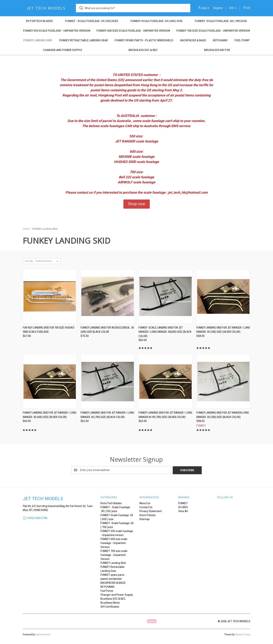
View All (183, 511)
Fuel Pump (242, 40)
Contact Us (146, 507)
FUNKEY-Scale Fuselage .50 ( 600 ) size (157, 21)
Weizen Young (243, 634)
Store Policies (147, 515)
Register (218, 8)
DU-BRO (183, 507)
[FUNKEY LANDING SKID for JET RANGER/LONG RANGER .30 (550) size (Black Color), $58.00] (223, 381)
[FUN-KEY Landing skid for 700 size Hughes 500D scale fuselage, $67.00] (50, 296)
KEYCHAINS (220, 40)
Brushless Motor (217, 50)
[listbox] (48, 261)
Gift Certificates (110, 606)
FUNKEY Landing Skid (38, 40)
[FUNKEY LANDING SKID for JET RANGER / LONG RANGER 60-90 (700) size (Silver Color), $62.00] (166, 381)
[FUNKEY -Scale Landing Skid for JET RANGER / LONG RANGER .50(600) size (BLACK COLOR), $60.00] (166, 296)
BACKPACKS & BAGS (193, 40)
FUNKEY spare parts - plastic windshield (144, 40)
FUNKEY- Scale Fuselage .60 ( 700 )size (221, 21)
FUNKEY (183, 503)
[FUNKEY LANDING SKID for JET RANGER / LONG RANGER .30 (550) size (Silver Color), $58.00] (223, 296)
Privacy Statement (151, 511)
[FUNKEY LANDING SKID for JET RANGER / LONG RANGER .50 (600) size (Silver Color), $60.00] (50, 381)
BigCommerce (43, 634)
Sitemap (144, 519)
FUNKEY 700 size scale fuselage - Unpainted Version (213, 31)
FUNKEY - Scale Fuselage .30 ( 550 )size (92, 21)
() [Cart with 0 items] (247, 8)
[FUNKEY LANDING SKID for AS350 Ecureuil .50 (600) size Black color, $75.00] (107, 296)
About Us (145, 503)
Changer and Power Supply (63, 50)
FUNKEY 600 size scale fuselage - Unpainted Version (133, 31)
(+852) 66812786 (37, 518)
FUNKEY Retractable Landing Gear (84, 40)
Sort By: (29, 261)
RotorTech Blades (39, 21)
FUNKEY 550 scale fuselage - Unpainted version (57, 31)
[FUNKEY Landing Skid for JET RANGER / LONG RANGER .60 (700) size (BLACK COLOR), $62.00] (107, 381)
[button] (137, 204)
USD (233, 8)
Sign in (206, 8)
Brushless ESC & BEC (143, 50)
